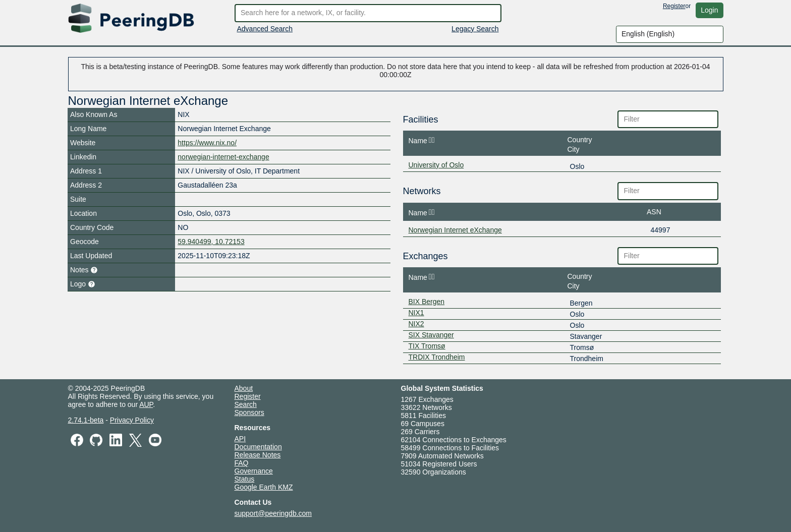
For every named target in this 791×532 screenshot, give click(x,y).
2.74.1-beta (86, 420)
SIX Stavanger (431, 335)
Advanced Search (265, 29)
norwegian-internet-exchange (223, 157)
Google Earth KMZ (264, 487)
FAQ (242, 463)
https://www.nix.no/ (207, 143)
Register (674, 6)
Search (246, 404)
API (240, 439)
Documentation (258, 447)
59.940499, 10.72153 (211, 242)
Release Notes (258, 455)
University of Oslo (436, 165)
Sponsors (249, 412)
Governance (254, 471)
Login (709, 10)
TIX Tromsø (427, 346)
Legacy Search (475, 29)
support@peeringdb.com (273, 513)
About (244, 388)
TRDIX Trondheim (437, 357)
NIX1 (416, 313)
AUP (146, 404)
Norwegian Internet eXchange (455, 230)
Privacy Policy (132, 420)
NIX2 (416, 324)
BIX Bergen (427, 302)
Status (245, 479)
